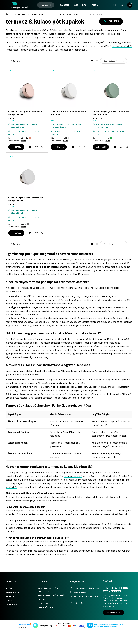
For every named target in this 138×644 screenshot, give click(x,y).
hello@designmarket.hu (86, 596)
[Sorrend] (114, 61)
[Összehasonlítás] (30, 147)
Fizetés (42, 599)
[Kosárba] (16, 147)
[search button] (107, 5)
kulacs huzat (66, 483)
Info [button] (84, 5)
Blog (76, 5)
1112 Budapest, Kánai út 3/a (86, 588)
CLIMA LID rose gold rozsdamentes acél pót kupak (26, 113)
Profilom (10, 596)
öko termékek (20, 14)
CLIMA (23, 141)
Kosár (9, 600)
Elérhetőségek (46, 607)
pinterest (76, 603)
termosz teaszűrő (73, 476)
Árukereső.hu (23, 627)
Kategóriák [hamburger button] (46, 5)
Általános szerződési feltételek (49, 590)
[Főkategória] (7, 14)
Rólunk (95, 5)
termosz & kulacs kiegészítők (68, 14)
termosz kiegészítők (122, 46)
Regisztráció (12, 592)
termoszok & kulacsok (40, 14)
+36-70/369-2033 (82, 592)
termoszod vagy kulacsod (118, 42)
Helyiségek (64, 5)
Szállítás (43, 603)
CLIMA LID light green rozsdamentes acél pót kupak (111, 113)
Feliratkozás (113, 612)
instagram (82, 603)
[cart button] (130, 5)
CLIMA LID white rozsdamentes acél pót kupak (68, 113)
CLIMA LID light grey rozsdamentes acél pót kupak (26, 199)
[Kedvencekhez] (36, 147)
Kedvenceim (11, 604)
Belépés (10, 588)
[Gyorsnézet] (43, 147)
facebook (71, 603)
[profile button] (122, 5)
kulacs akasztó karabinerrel (49, 480)
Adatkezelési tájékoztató (51, 595)
